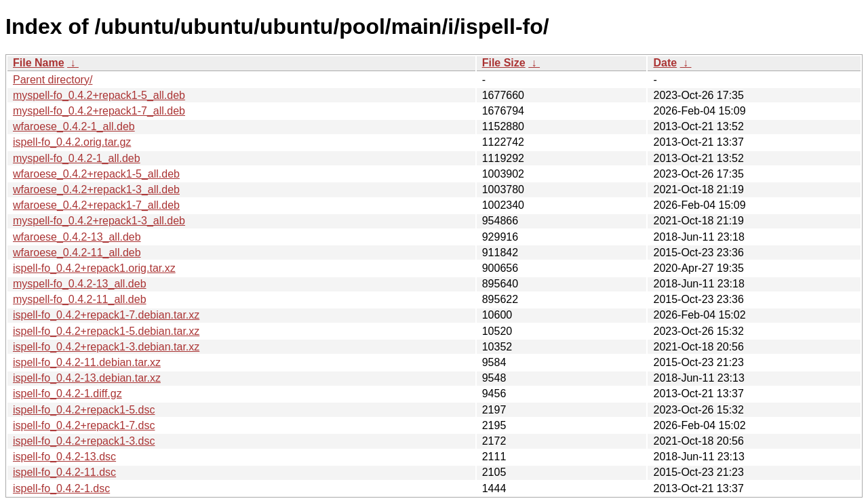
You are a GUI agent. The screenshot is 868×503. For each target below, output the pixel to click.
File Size (504, 63)
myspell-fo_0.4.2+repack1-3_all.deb (99, 221)
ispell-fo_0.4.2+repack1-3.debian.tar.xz (106, 347)
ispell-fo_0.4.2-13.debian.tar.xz (87, 378)
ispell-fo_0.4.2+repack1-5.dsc (84, 410)
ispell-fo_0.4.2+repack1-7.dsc (84, 425)
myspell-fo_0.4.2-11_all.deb (80, 299)
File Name (39, 63)
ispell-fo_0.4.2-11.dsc (64, 472)
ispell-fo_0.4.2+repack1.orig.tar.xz (94, 268)
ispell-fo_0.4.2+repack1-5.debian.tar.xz (106, 331)
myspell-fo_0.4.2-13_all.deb (80, 284)
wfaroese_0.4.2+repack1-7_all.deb (96, 205)
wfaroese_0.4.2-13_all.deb (77, 237)
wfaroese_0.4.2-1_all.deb (74, 126)
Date (665, 63)
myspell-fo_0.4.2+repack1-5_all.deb (99, 95)
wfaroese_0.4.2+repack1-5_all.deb (96, 174)
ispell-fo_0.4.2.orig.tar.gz (72, 142)
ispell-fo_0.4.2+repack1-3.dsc (84, 441)
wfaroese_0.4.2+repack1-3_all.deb (96, 189)
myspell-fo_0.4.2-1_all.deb (77, 158)
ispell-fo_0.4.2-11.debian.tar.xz (87, 362)
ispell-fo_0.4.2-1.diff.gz (67, 394)
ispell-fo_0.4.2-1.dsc (61, 488)
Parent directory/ (53, 80)
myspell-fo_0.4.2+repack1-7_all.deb (99, 111)
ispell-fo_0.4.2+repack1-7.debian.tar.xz (106, 315)
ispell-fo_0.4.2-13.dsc (64, 457)
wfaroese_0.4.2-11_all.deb (77, 253)
